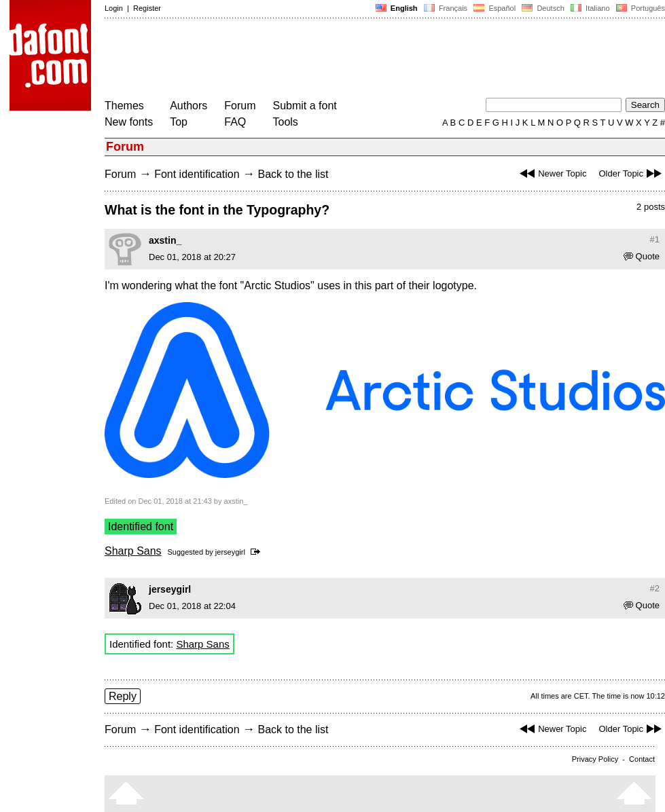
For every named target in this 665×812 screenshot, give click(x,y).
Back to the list (293, 174)
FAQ (235, 122)
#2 (655, 588)
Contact (642, 759)
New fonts (129, 122)
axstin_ (165, 240)
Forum (240, 106)
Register (147, 8)
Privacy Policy (595, 759)
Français (446, 8)
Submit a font (305, 106)
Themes (124, 106)
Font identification (197, 174)
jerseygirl (230, 552)
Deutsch (543, 8)
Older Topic (632, 173)
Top (179, 122)
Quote (642, 256)
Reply (123, 696)
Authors (188, 106)
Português (640, 8)
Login (114, 8)
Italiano (590, 8)
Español (495, 8)
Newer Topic (551, 173)
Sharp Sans (133, 551)
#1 (655, 239)
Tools (286, 122)
